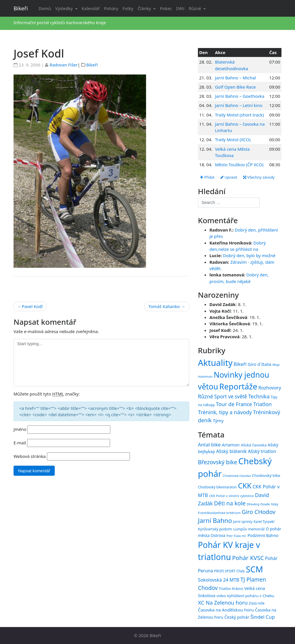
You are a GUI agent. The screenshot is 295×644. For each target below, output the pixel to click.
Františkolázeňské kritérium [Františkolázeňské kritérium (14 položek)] (219, 513)
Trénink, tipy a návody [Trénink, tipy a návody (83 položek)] (225, 412)
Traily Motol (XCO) (233, 139)
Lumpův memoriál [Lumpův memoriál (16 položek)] (249, 529)
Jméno (20, 429)
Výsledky (65, 8)
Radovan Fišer (64, 65)
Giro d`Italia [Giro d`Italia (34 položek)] (260, 364)
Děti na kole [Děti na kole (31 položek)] (230, 503)
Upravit (229, 177)
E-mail (20, 443)
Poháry (111, 8)
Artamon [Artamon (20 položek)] (231, 445)
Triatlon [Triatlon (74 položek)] (262, 404)
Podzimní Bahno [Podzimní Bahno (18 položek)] (263, 535)
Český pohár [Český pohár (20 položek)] (237, 617)
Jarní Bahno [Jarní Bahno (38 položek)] (215, 521)
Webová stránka (30, 456)
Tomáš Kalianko (164, 306)
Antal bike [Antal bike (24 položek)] (209, 445)
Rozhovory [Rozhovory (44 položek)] (270, 388)
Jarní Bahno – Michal (235, 78)
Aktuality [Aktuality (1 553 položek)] (215, 363)
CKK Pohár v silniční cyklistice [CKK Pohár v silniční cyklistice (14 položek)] (231, 496)
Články (145, 8)
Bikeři (21, 8)
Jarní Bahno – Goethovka (240, 96)
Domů (45, 8)
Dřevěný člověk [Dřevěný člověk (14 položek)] (258, 504)
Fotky (128, 8)
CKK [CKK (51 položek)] (245, 486)
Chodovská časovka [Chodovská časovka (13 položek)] (237, 476)
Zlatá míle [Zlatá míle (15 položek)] (257, 603)
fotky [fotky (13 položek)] (275, 504)
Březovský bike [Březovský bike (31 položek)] (218, 462)
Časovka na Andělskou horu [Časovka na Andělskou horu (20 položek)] (226, 610)
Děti (180, 8)
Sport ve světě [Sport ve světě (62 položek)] (231, 396)
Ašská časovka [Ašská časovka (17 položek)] (254, 445)
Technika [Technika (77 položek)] (259, 396)
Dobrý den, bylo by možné (249, 256)
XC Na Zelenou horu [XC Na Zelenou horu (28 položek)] (223, 602)
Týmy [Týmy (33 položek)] (218, 421)
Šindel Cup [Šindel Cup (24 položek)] (263, 617)
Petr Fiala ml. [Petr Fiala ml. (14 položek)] (236, 536)
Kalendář (91, 8)
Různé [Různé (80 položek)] (206, 396)
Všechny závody (260, 177)
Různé (195, 8)
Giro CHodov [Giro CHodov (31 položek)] (259, 512)
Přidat (207, 177)
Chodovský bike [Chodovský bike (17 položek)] (266, 475)
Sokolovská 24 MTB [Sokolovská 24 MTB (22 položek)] (219, 580)
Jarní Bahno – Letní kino (239, 105)
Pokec (166, 8)
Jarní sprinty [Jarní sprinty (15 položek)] (243, 522)
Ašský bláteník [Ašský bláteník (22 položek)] (231, 452)
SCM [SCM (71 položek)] (254, 569)
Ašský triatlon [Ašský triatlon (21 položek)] (262, 452)
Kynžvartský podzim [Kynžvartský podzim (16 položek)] (215, 529)
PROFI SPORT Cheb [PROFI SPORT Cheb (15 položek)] (229, 571)
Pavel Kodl (32, 306)
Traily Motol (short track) (239, 115)
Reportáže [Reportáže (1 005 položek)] (238, 386)
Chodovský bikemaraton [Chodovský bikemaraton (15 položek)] (217, 487)
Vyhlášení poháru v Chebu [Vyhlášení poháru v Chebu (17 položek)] (251, 596)
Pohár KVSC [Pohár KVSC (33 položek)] (248, 558)
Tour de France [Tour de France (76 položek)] (234, 404)
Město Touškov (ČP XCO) (239, 165)
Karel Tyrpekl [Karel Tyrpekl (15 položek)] (264, 522)
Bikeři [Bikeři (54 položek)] (240, 364)
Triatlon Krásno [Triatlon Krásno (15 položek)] (231, 588)
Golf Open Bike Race (235, 87)
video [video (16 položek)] (221, 596)
